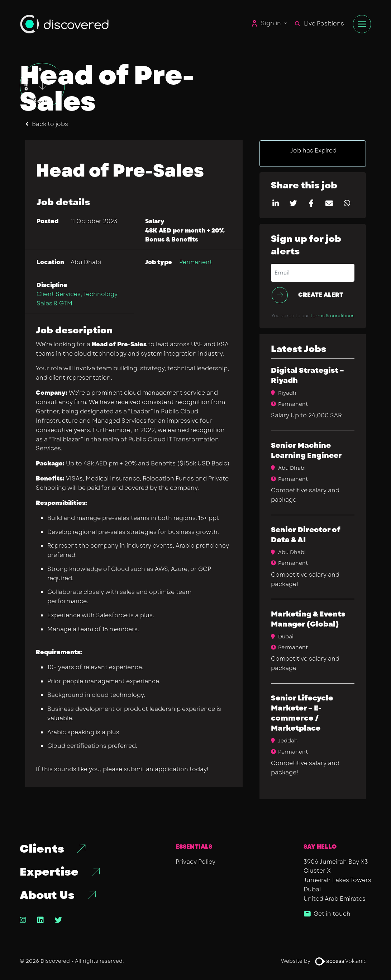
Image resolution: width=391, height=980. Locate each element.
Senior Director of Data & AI (306, 535)
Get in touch (332, 914)
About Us (47, 895)
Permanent (196, 262)
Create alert (321, 295)
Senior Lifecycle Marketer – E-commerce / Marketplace (302, 713)
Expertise (49, 872)
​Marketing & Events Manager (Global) (308, 619)
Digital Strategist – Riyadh (307, 376)
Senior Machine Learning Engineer (306, 451)
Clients (42, 849)
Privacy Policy (195, 862)
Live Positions (320, 24)
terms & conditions (332, 316)
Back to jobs (50, 124)
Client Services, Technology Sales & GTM (77, 299)
